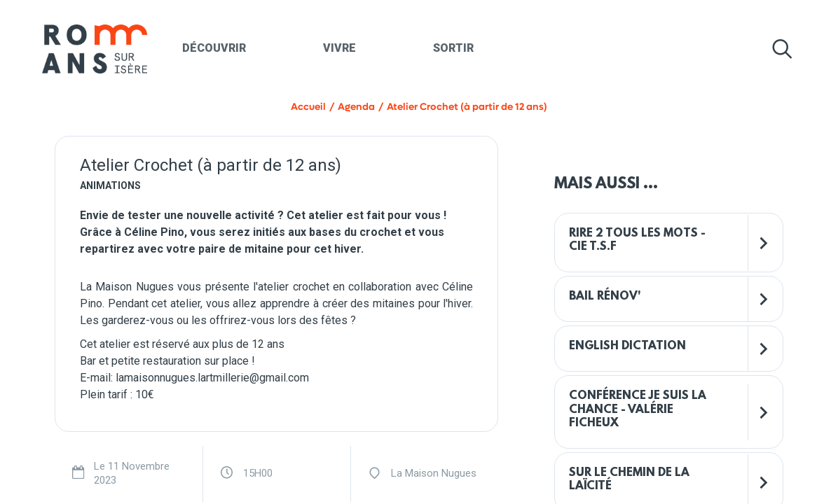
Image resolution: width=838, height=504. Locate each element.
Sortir (453, 48)
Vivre (339, 48)
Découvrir (214, 48)
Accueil (308, 107)
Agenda (356, 107)
